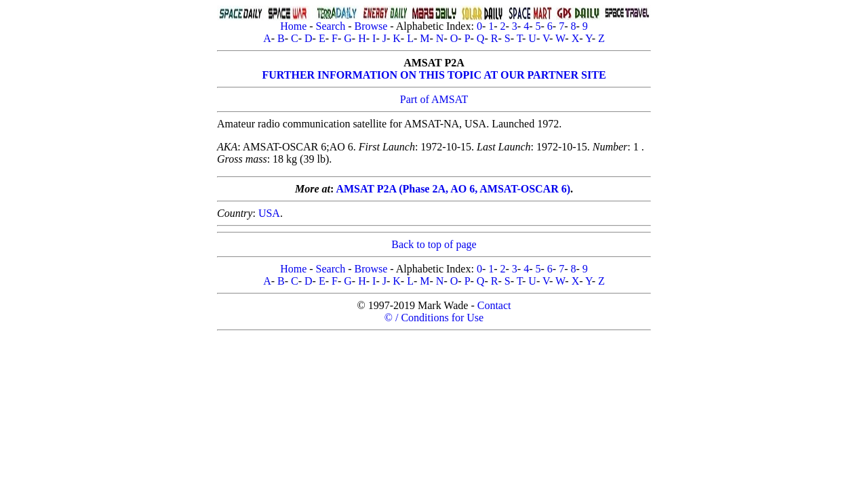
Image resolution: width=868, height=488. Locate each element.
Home (293, 26)
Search (331, 26)
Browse (371, 26)
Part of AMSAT (434, 99)
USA (269, 213)
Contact (494, 305)
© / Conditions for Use (434, 318)
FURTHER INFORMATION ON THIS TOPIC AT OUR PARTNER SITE (434, 75)
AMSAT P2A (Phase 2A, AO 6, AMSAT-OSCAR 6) (453, 189)
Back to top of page (434, 244)
